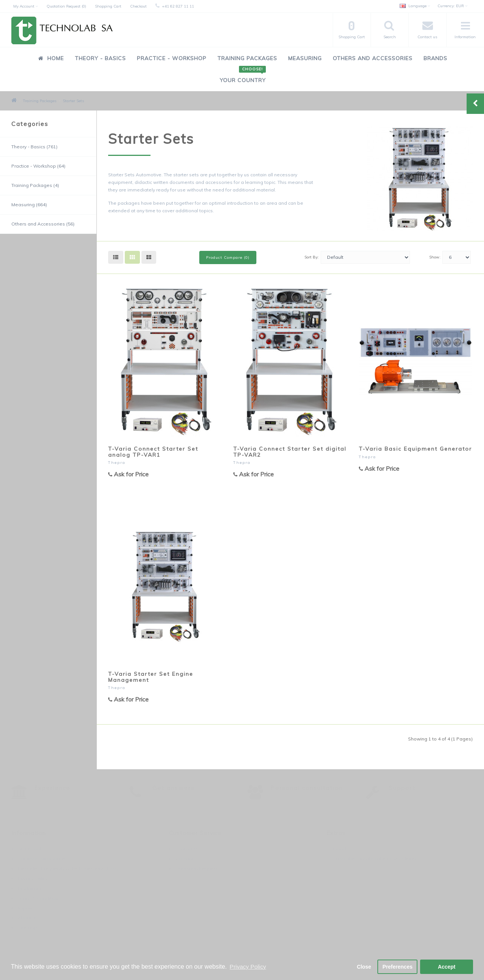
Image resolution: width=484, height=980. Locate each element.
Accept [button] (447, 966)
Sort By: (312, 257)
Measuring (305, 58)
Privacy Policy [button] (248, 966)
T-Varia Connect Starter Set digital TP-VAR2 (290, 452)
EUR (452, 6)
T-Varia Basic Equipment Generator (415, 449)
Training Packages (247, 58)
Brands (435, 58)
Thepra (117, 463)
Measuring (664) (29, 205)
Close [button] (361, 966)
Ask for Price (128, 474)
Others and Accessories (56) (43, 224)
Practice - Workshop (172, 58)
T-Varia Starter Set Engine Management (151, 677)
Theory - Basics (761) (34, 147)
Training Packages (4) (35, 185)
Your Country (243, 76)
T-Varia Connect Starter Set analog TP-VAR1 (153, 452)
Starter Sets (73, 101)
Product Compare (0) (228, 257)
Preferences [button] (397, 966)
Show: (435, 257)
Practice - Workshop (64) (38, 166)
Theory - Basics (100, 58)
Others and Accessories (373, 58)
